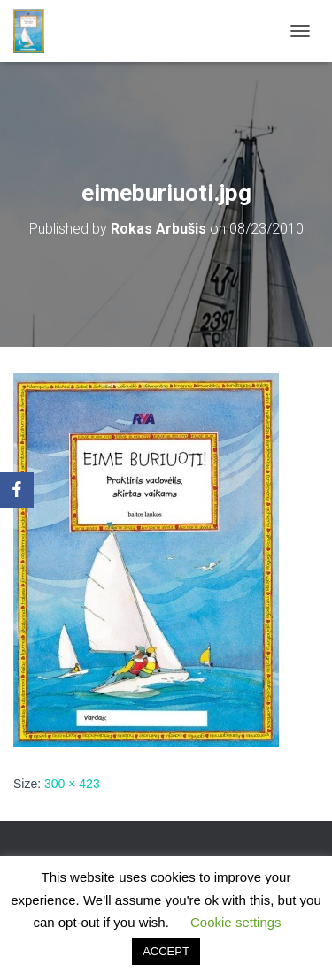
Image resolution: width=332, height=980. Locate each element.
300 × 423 (72, 784)
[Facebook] (17, 490)
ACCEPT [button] (166, 951)
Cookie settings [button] (236, 922)
